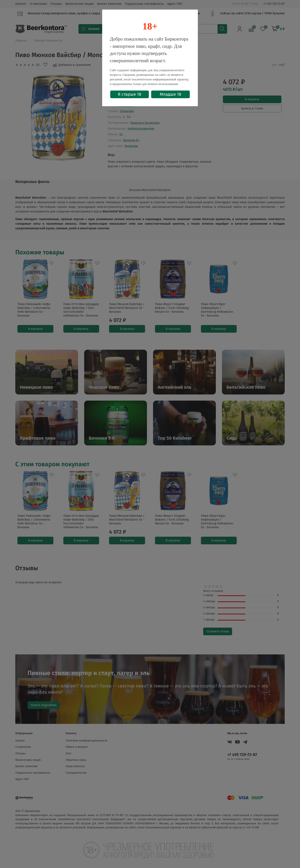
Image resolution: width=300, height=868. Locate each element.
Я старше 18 (130, 94)
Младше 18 (170, 94)
